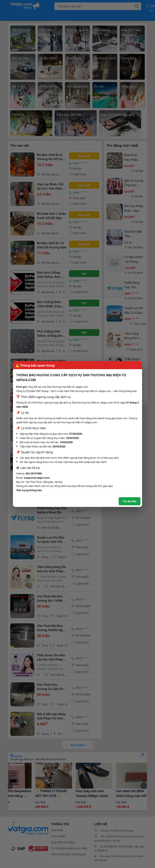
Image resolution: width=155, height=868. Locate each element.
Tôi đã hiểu (130, 501)
